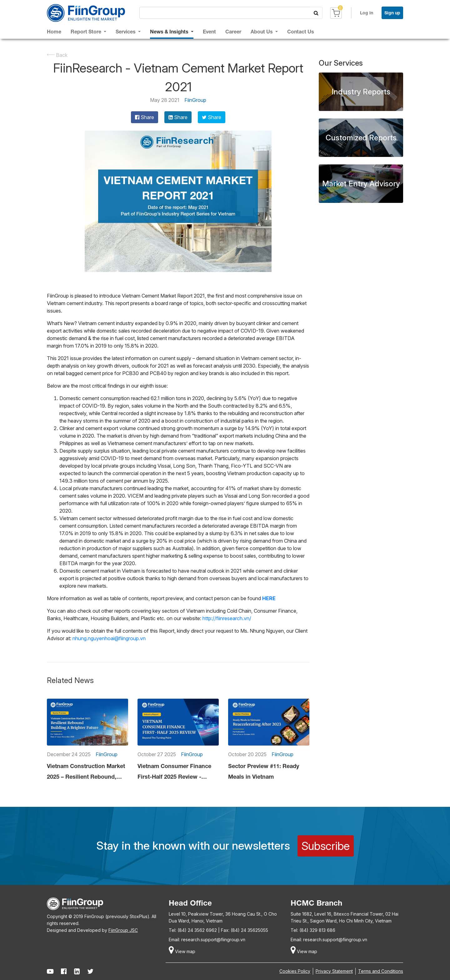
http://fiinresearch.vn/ (227, 618)
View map (182, 951)
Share (145, 117)
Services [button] (126, 31)
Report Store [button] (87, 31)
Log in (367, 13)
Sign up (392, 13)
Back (57, 55)
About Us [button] (262, 31)
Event (209, 31)
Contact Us (301, 31)
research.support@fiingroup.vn (213, 940)
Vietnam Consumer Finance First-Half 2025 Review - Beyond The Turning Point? (174, 772)
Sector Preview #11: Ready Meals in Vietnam (264, 771)
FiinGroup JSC (123, 930)
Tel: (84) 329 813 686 (313, 930)
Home (54, 31)
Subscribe (326, 846)
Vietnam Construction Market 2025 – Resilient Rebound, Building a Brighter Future (86, 772)
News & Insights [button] (170, 31)
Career (233, 31)
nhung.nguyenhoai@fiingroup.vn (109, 638)
